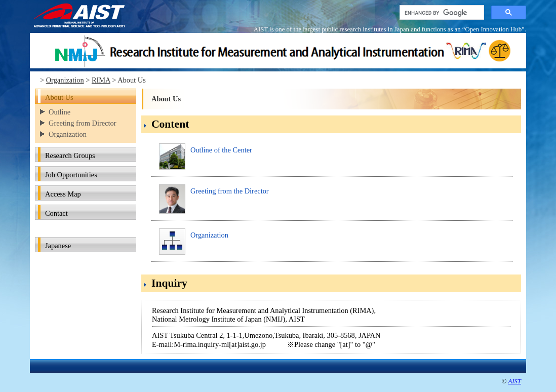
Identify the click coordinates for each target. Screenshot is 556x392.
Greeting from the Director (230, 191)
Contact (56, 213)
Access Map (63, 194)
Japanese (58, 246)
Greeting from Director (82, 123)
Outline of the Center (221, 150)
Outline (59, 112)
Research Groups (70, 155)
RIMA (101, 80)
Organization (65, 80)
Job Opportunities (71, 175)
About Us (59, 97)
